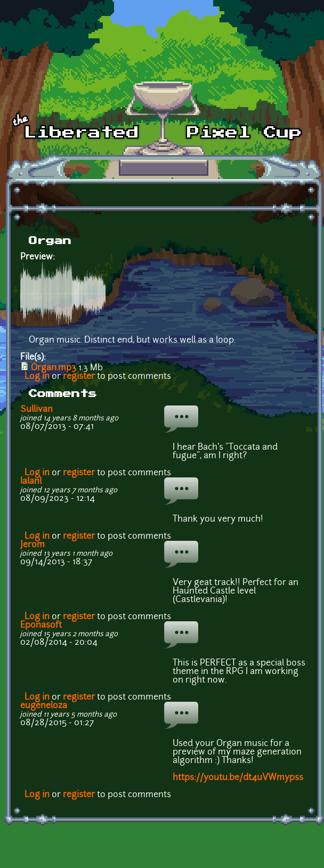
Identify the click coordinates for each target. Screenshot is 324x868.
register (79, 377)
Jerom (33, 545)
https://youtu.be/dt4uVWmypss (238, 778)
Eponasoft (41, 626)
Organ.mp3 (54, 368)
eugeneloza (44, 706)
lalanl (31, 482)
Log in (37, 377)
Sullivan (37, 410)
